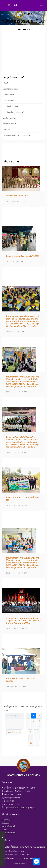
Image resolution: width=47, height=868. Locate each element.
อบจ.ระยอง (6, 840)
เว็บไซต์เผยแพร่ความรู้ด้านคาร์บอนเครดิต (18, 135)
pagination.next (14, 732)
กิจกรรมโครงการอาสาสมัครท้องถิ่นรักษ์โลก (22, 499)
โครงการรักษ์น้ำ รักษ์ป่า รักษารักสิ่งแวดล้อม (20, 680)
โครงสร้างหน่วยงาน (10, 89)
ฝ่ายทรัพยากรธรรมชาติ (15, 112)
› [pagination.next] (37, 743)
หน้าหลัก (6, 83)
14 (37, 738)
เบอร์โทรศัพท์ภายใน (9, 826)
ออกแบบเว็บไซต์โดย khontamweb (23, 864)
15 (31, 743)
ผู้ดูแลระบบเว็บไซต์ (8, 833)
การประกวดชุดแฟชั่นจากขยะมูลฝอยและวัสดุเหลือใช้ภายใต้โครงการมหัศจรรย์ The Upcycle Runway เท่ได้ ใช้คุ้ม (23, 621)
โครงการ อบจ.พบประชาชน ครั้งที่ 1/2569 (23, 256)
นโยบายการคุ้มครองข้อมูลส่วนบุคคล (13, 852)
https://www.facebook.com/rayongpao (20, 808)
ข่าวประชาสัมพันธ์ (9, 118)
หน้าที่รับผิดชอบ (9, 95)
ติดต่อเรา (6, 130)
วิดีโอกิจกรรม (6, 820)
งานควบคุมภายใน (9, 124)
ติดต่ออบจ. (5, 823)
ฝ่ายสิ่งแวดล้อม (13, 106)
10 (37, 732)
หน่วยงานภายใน (9, 101)
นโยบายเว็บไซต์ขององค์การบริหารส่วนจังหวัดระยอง (17, 858)
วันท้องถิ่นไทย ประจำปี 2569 (18, 196)
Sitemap (5, 830)
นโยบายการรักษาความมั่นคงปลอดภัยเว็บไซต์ (15, 855)
